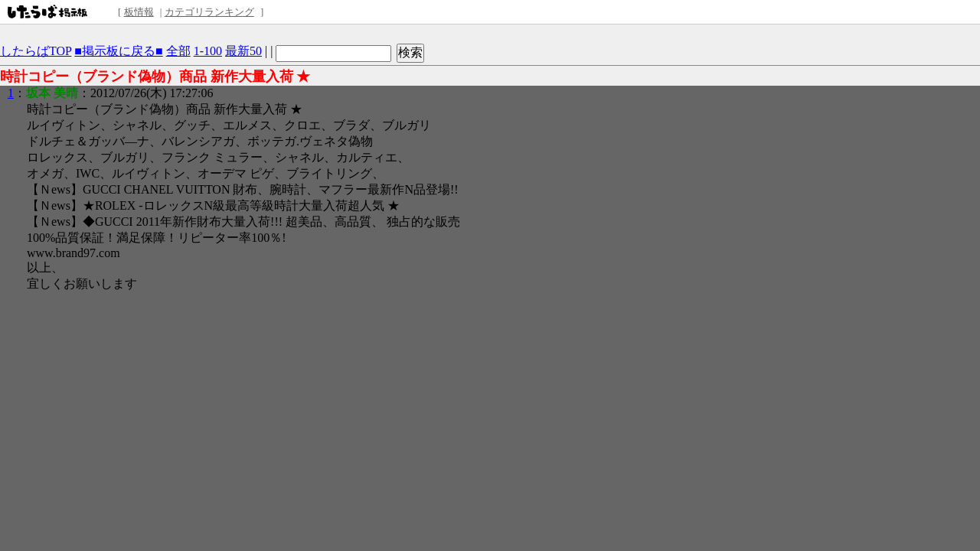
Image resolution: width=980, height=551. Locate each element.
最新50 (243, 51)
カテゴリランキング (209, 12)
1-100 (208, 51)
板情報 (139, 12)
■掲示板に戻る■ (118, 51)
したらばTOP (36, 51)
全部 (178, 51)
